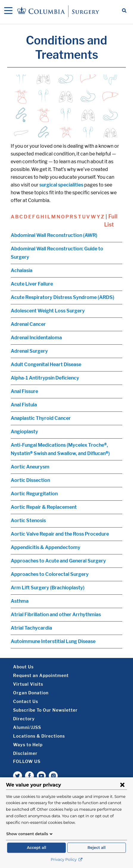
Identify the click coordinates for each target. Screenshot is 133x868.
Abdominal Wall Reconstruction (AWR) (54, 235)
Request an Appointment (41, 675)
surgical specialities (61, 185)
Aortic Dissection (30, 480)
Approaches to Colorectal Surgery (50, 574)
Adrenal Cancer (28, 324)
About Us (23, 667)
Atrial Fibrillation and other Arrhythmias (56, 615)
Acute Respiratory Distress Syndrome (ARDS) (62, 297)
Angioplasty (24, 432)
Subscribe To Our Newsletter (45, 710)
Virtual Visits (28, 684)
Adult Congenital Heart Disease (46, 364)
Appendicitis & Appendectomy (46, 547)
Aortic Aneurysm (30, 467)
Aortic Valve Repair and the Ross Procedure (60, 534)
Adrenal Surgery (29, 351)
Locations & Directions (39, 736)
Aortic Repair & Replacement (44, 507)
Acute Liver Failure (32, 284)
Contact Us (26, 701)
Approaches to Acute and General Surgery (58, 561)
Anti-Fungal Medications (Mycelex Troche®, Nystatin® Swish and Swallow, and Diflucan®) (60, 449)
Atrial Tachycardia (31, 628)
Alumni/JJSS (27, 727)
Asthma (20, 601)
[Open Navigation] (8, 11)
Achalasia (22, 270)
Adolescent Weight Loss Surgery (48, 311)
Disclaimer (25, 753)
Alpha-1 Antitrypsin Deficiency (45, 378)
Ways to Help (28, 745)
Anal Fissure (24, 391)
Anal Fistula (24, 405)
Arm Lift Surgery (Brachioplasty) (48, 588)
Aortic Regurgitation (34, 494)
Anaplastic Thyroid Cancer (41, 418)
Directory (24, 719)
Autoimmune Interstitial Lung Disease (53, 641)
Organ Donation (31, 693)
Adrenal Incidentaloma (36, 338)
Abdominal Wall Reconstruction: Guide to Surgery (57, 253)
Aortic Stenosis (28, 521)
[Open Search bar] (124, 11)
